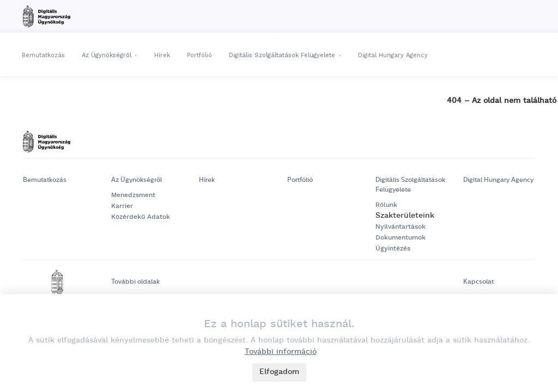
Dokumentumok (401, 238)
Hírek (162, 55)
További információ (281, 352)
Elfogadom (279, 372)
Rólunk (386, 205)
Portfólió (199, 55)
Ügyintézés (393, 249)
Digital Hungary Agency (393, 55)
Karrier (122, 206)
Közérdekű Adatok (141, 217)
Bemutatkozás (43, 55)
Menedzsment (133, 195)
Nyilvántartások (401, 227)
